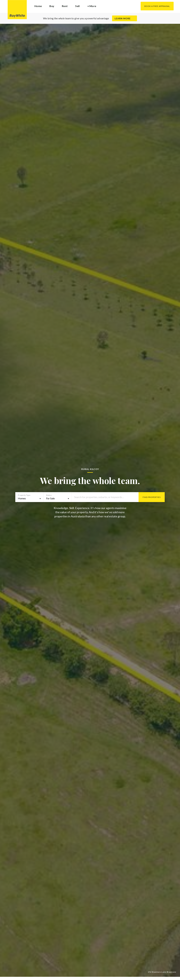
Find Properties (152, 497)
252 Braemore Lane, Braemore (162, 972)
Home (38, 6)
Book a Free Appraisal (157, 6)
